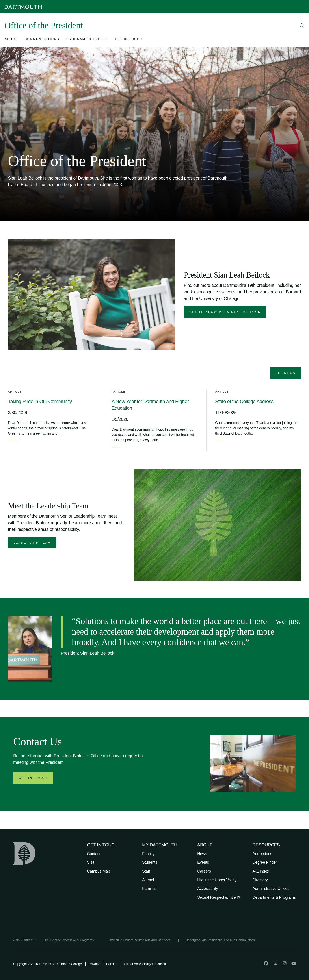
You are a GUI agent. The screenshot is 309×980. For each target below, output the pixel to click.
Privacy (94, 964)
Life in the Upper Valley (217, 880)
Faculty (148, 854)
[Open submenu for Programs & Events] (87, 40)
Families (149, 889)
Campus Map (99, 871)
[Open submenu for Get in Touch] (129, 40)
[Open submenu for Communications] (42, 40)
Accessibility (208, 889)
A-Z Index (261, 871)
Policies (112, 964)
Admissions (262, 854)
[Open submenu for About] (11, 40)
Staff (146, 871)
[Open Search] (302, 26)
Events (203, 862)
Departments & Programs (274, 897)
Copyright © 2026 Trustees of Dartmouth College (47, 964)
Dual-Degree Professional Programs (68, 940)
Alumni (148, 880)
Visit (91, 862)
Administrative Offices (271, 889)
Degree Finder (265, 862)
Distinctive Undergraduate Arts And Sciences (140, 940)
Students (150, 862)
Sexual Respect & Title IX (219, 897)
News (202, 854)
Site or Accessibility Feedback (145, 964)
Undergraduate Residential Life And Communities (220, 940)
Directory (260, 880)
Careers (204, 871)
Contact (94, 854)
